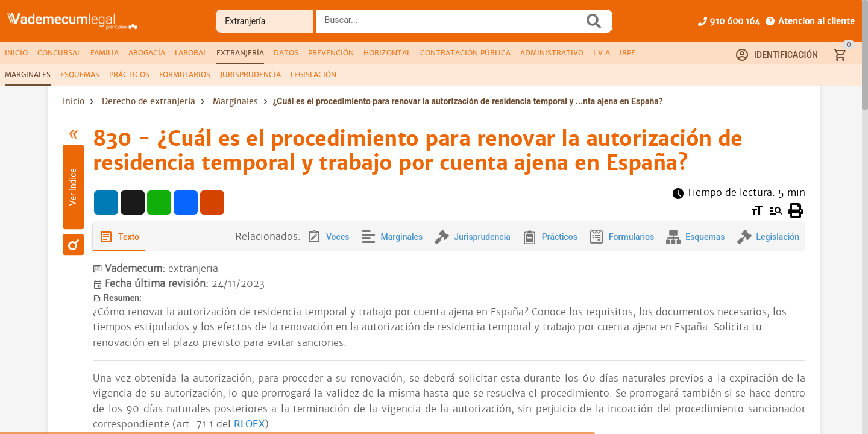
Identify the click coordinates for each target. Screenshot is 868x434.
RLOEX (249, 424)
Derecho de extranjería (149, 101)
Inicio (74, 101)
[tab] (16, 53)
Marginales (235, 101)
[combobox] (453, 25)
